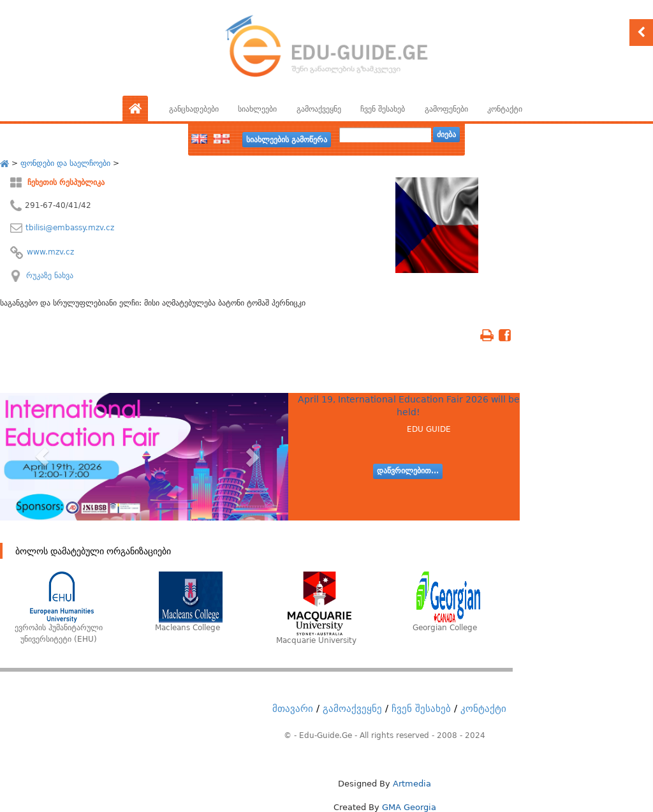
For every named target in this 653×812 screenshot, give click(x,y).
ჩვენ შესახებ (383, 109)
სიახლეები (257, 109)
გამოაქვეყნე (319, 109)
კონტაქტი (505, 109)
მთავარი (293, 709)
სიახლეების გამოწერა (286, 140)
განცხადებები (194, 109)
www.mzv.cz (50, 252)
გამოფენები (446, 109)
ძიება (446, 135)
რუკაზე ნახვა (50, 276)
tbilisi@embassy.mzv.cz (70, 228)
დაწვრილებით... (408, 471)
